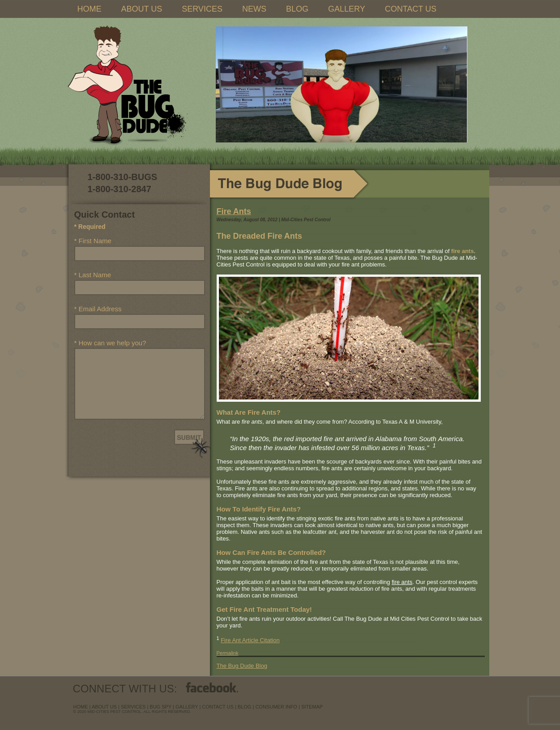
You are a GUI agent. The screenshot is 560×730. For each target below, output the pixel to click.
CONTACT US (411, 9)
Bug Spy (160, 707)
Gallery (187, 707)
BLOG (297, 9)
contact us (218, 707)
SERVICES (202, 9)
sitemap (312, 707)
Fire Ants (234, 211)
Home (81, 707)
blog (245, 707)
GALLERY (347, 9)
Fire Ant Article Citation (250, 640)
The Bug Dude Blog (242, 666)
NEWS (254, 9)
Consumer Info (276, 707)
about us (104, 707)
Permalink (228, 653)
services (133, 707)
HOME (90, 9)
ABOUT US (142, 9)
